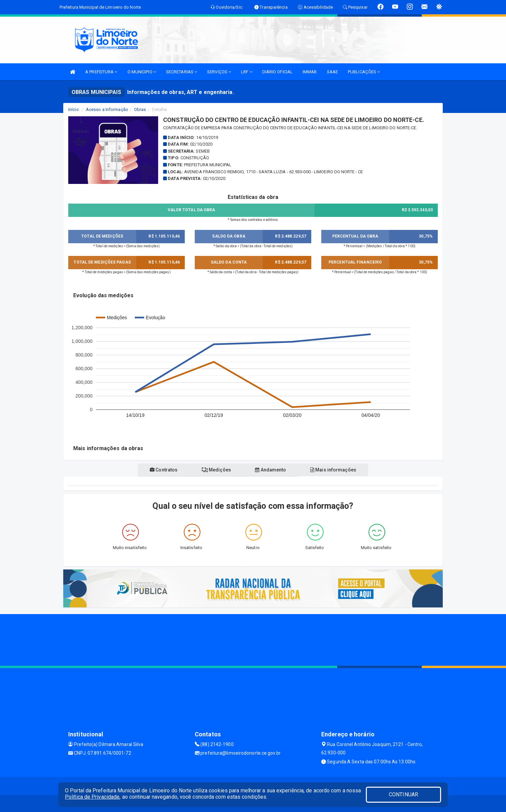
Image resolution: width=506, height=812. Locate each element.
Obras (140, 109)
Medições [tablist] (214, 470)
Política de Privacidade (92, 797)
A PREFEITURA (101, 72)
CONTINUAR (403, 795)
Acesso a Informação (107, 109)
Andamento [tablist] (272, 470)
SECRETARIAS (182, 72)
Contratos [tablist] (158, 470)
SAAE (332, 72)
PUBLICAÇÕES (364, 72)
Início (74, 109)
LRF (247, 72)
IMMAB (310, 72)
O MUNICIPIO (142, 72)
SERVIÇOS (219, 72)
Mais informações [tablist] (339, 470)
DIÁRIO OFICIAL (277, 72)
